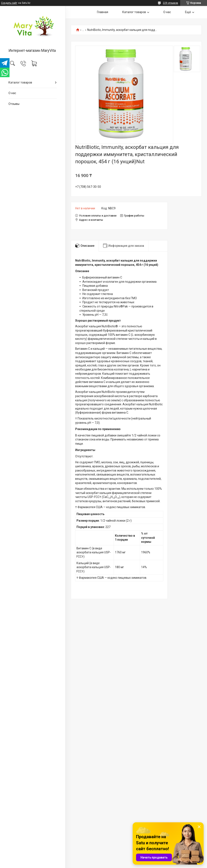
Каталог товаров (20, 82)
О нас (12, 93)
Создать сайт (9, 3)
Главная (103, 12)
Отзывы (14, 104)
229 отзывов (170, 3)
